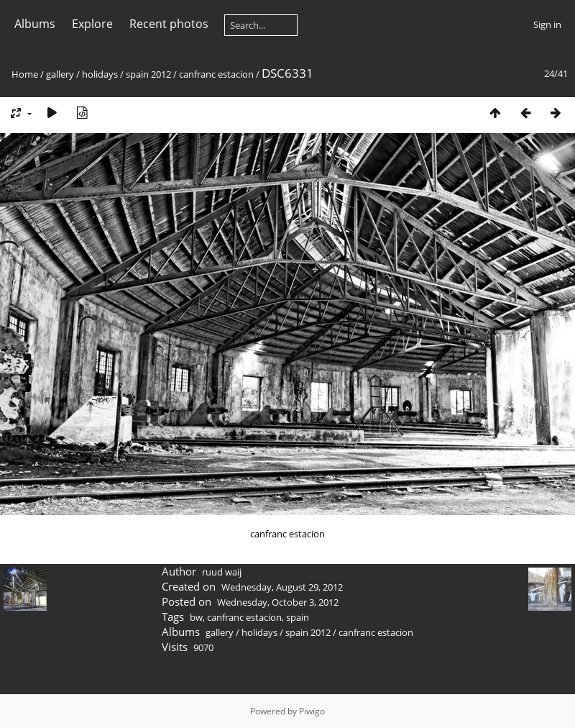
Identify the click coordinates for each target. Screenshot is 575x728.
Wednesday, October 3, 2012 (278, 602)
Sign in (547, 24)
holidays (100, 74)
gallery (60, 74)
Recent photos (169, 24)
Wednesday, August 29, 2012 (282, 587)
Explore (92, 24)
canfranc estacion (216, 74)
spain (298, 617)
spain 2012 (148, 74)
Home (25, 74)
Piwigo (312, 711)
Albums (35, 24)
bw (196, 617)
